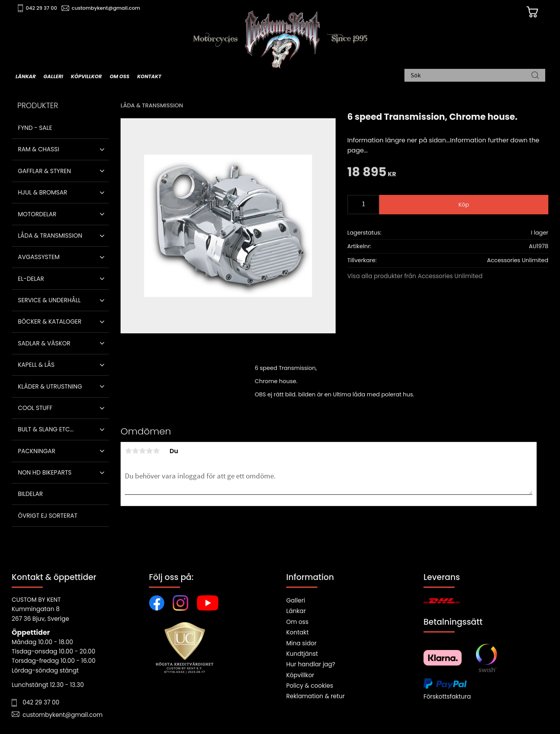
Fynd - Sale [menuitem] (35, 128)
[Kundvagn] (532, 12)
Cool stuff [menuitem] (35, 408)
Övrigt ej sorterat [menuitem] (48, 516)
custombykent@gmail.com (106, 8)
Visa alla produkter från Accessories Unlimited (415, 276)
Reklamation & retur (315, 696)
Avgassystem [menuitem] (39, 257)
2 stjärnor (135, 451)
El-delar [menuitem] (31, 279)
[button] (102, 149)
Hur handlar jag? (311, 664)
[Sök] (535, 76)
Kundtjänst (302, 654)
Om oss (297, 622)
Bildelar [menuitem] (30, 494)
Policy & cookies (310, 686)
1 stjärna (128, 451)
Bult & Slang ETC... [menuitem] (46, 429)
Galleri (296, 600)
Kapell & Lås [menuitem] (36, 365)
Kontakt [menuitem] (149, 76)
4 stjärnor (149, 451)
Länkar (296, 611)
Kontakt (297, 632)
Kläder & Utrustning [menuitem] (50, 386)
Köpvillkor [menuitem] (86, 76)
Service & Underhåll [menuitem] (49, 300)
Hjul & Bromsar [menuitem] (43, 192)
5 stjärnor (156, 451)
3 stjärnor (142, 451)
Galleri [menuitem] (53, 76)
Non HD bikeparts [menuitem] (45, 472)
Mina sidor (301, 643)
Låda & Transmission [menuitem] (50, 236)
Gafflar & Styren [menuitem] (44, 171)
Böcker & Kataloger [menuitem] (50, 321)
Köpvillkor (300, 675)
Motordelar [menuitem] (37, 214)
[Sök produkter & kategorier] (471, 76)
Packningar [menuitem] (37, 451)
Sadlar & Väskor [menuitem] (44, 343)
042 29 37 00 (41, 8)
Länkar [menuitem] (26, 76)
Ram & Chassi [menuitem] (38, 149)
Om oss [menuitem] (120, 76)
